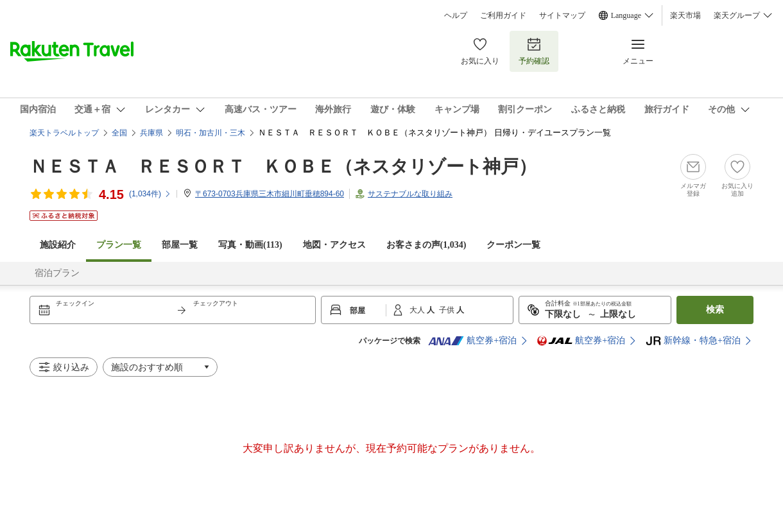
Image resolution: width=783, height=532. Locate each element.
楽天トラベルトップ (64, 133)
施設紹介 (58, 245)
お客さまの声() (426, 245)
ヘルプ (456, 15)
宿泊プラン (57, 273)
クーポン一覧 (513, 245)
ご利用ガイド (503, 15)
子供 (448, 310)
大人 (418, 310)
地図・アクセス (334, 245)
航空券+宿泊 (472, 341)
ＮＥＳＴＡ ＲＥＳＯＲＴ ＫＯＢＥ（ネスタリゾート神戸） (283, 167)
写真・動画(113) (250, 245)
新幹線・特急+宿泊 (693, 341)
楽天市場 (685, 15)
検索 (715, 310)
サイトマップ (562, 15)
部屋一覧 (180, 245)
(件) (150, 194)
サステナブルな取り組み (410, 194)
